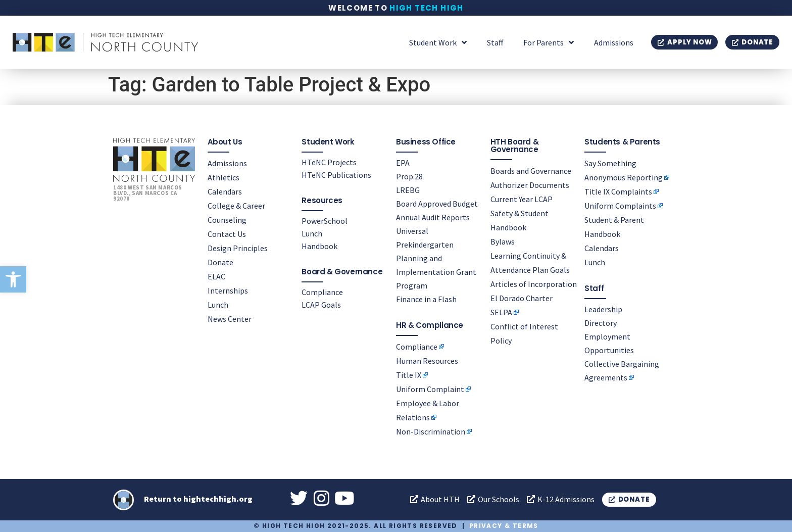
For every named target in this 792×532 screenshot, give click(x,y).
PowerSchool (325, 221)
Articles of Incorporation (534, 284)
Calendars (225, 191)
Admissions (614, 42)
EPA (403, 163)
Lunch (218, 305)
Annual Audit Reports (433, 217)
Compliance (322, 292)
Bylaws (503, 241)
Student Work (438, 42)
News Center (230, 319)
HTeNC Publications (336, 175)
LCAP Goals (321, 305)
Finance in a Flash (426, 299)
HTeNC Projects (329, 162)
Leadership (603, 309)
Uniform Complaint (430, 389)
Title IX (409, 375)
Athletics (224, 177)
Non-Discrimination (431, 431)
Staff (495, 42)
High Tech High (427, 8)
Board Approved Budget (437, 204)
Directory (601, 323)
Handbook (319, 246)
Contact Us (227, 234)
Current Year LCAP (522, 199)
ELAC (216, 276)
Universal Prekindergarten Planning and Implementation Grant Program (436, 258)
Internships (228, 291)
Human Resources (427, 361)
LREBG (408, 190)
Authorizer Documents (530, 185)
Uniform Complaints (620, 206)
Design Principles (238, 248)
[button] (13, 279)
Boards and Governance (531, 171)
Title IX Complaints (618, 191)
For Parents (549, 42)
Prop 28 (409, 176)
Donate (220, 262)
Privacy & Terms (504, 526)
